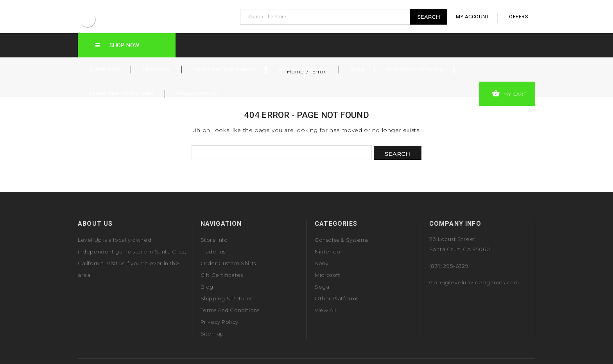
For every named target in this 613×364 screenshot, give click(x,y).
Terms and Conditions (121, 94)
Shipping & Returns (415, 69)
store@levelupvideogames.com (474, 282)
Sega (322, 287)
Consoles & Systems (341, 240)
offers (519, 17)
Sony (322, 263)
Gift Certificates (303, 69)
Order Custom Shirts (224, 69)
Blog (357, 69)
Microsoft (327, 275)
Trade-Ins (156, 69)
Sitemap (212, 334)
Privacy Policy (198, 94)
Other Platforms (337, 298)
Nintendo (328, 252)
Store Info (104, 69)
